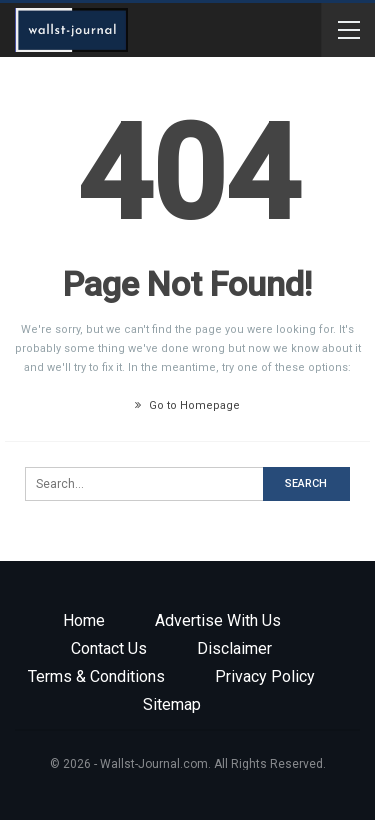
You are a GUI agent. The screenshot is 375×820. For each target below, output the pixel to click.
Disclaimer (234, 648)
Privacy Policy (265, 676)
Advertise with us (218, 620)
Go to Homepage (187, 405)
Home (84, 620)
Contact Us (109, 648)
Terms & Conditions (96, 676)
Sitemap (172, 704)
